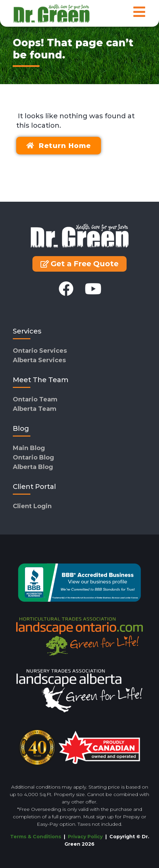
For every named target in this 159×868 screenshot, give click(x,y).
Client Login (32, 506)
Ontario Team (35, 399)
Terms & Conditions (36, 837)
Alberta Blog (33, 467)
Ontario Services (40, 351)
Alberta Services (39, 360)
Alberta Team (35, 409)
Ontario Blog (33, 457)
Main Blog (29, 448)
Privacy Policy (86, 837)
